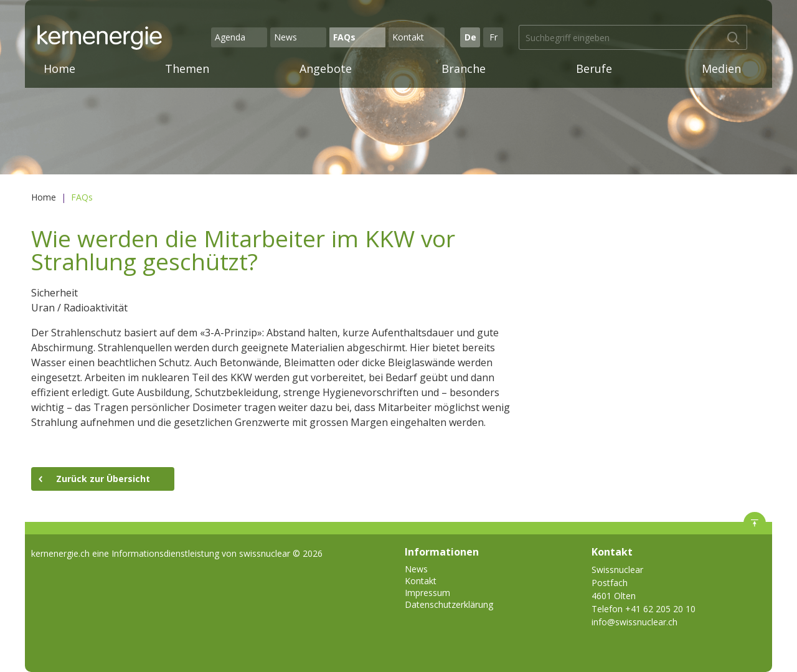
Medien (721, 69)
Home (59, 69)
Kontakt (408, 37)
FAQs (344, 37)
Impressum (427, 593)
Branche (464, 69)
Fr (493, 37)
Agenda (230, 37)
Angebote (326, 69)
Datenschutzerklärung (449, 604)
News (285, 37)
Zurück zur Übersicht (103, 479)
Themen (187, 69)
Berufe (594, 69)
